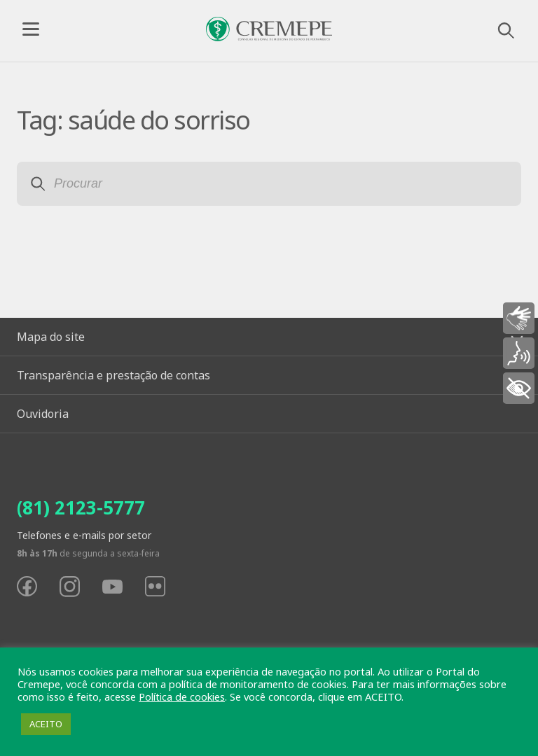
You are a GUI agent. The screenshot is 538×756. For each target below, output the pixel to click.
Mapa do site (51, 337)
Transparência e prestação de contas (113, 375)
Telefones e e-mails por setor (84, 535)
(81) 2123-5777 (81, 507)
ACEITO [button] (46, 724)
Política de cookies (182, 696)
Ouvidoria (43, 414)
